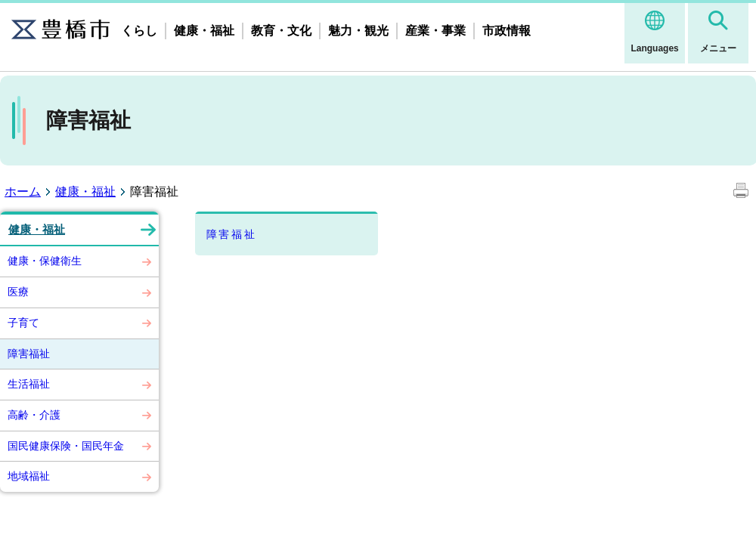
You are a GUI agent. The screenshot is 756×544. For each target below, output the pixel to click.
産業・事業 (435, 31)
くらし (139, 31)
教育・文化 (281, 31)
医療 (18, 292)
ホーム (23, 192)
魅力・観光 (358, 31)
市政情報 (507, 31)
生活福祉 (29, 384)
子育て (23, 323)
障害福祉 (29, 354)
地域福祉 (29, 476)
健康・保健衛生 (45, 261)
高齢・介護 (34, 415)
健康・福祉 (204, 31)
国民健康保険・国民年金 (66, 446)
